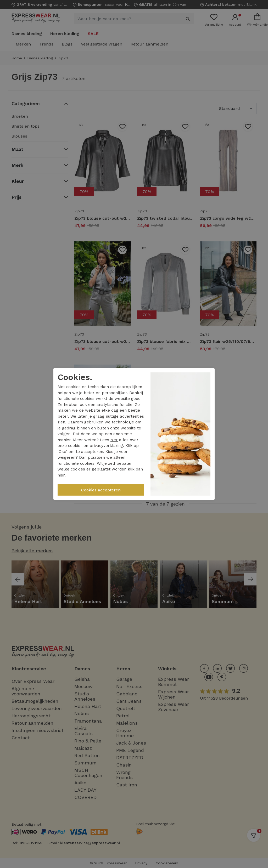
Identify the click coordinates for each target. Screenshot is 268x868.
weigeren (66, 457)
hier (114, 440)
